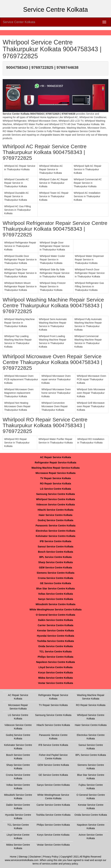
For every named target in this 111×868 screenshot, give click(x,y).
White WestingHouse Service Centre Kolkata (55, 610)
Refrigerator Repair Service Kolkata (56, 463)
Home (13, 857)
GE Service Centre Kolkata (55, 583)
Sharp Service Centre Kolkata (55, 562)
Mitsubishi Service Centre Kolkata (56, 604)
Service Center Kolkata (19, 22)
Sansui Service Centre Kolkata (55, 547)
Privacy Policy (51, 857)
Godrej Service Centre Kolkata (56, 520)
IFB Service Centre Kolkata (55, 541)
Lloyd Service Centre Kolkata (56, 667)
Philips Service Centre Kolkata (55, 657)
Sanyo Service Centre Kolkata (55, 599)
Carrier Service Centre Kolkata (55, 625)
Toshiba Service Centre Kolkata (55, 641)
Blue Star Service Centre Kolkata (56, 589)
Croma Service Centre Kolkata (55, 578)
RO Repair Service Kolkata (55, 484)
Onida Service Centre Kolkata (55, 646)
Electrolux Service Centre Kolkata (55, 531)
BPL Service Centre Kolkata (55, 557)
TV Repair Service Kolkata (56, 478)
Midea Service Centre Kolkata (55, 678)
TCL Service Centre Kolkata (55, 652)
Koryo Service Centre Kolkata (55, 673)
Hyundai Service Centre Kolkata (56, 636)
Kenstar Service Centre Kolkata (55, 631)
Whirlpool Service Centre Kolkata (55, 499)
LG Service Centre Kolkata (56, 489)
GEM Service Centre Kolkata (55, 568)
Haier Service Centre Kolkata (55, 515)
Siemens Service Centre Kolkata (56, 573)
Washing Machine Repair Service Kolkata (55, 468)
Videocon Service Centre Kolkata (55, 505)
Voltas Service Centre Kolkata (55, 594)
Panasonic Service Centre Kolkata (55, 526)
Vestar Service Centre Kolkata (55, 683)
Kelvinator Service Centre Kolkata (55, 536)
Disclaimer (35, 857)
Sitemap (23, 857)
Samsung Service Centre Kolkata (55, 494)
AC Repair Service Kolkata (56, 457)
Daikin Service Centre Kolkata (55, 620)
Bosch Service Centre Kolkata (55, 552)
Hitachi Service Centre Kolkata (55, 510)
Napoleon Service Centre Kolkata (55, 662)
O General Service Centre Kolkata (55, 615)
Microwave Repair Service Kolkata (55, 473)
